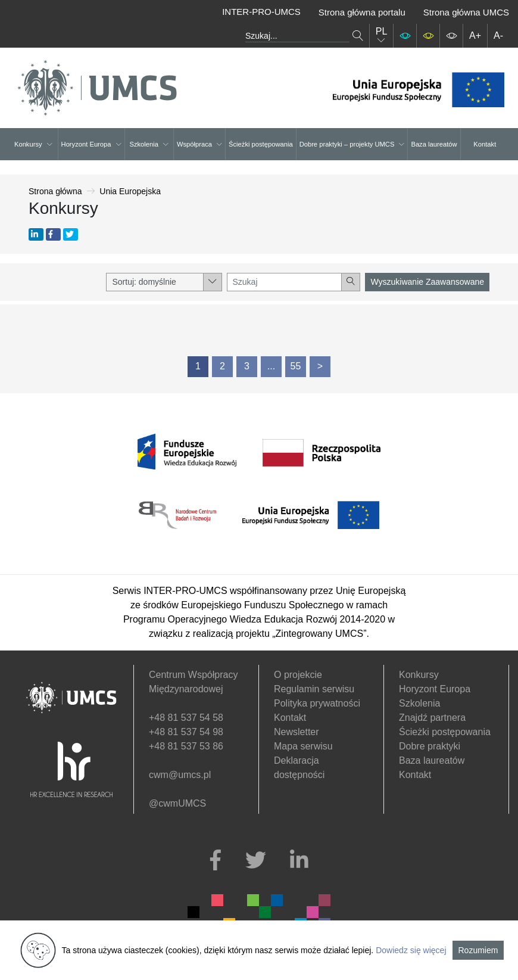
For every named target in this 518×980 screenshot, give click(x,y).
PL (382, 35)
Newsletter (297, 732)
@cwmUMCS (177, 803)
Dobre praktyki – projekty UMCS (352, 144)
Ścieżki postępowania (261, 144)
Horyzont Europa (91, 144)
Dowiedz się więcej (411, 950)
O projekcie (298, 675)
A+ (475, 35)
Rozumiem (478, 950)
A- (498, 35)
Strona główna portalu (362, 12)
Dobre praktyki (430, 746)
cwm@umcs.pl (180, 775)
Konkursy (33, 144)
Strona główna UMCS (466, 12)
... (271, 366)
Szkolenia (149, 144)
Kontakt (485, 144)
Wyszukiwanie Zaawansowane (427, 282)
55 (296, 366)
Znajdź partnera (432, 718)
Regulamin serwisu (314, 689)
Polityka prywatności (317, 703)
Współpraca (199, 144)
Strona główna (55, 191)
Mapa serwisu (303, 746)
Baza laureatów (434, 144)
